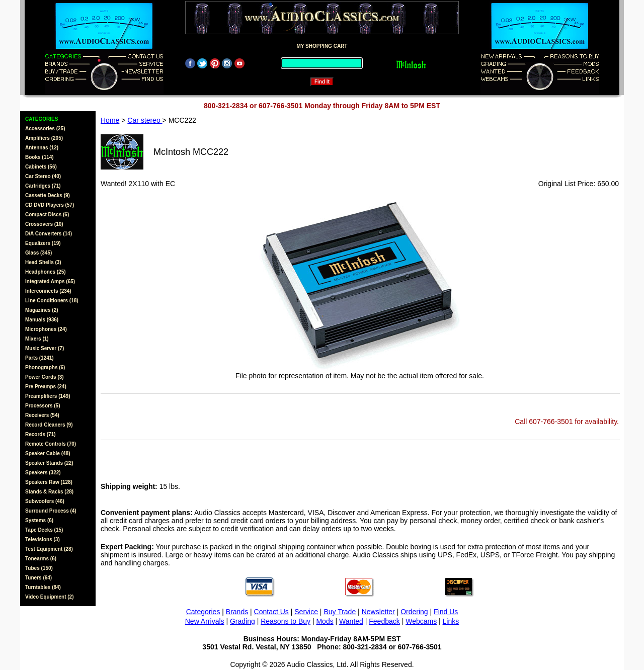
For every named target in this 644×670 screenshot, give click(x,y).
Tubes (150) (39, 568)
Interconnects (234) (48, 291)
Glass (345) (38, 253)
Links (451, 621)
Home (110, 120)
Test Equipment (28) (49, 549)
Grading (243, 621)
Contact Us (271, 612)
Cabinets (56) (41, 167)
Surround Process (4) (51, 511)
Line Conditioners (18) (52, 301)
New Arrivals (205, 621)
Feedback (384, 621)
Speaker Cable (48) (48, 453)
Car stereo (145, 120)
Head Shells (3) (43, 262)
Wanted (351, 621)
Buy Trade (340, 612)
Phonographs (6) (45, 367)
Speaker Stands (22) (49, 463)
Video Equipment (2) (50, 597)
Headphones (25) (46, 272)
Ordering (414, 612)
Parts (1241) (39, 358)
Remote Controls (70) (51, 444)
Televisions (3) (43, 539)
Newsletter (378, 612)
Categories (203, 612)
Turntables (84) (43, 587)
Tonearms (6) (41, 559)
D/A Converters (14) (49, 234)
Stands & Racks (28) (49, 492)
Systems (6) (39, 520)
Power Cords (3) (45, 377)
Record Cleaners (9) (49, 425)
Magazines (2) (42, 310)
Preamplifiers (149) (48, 396)
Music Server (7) (45, 348)
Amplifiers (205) (44, 138)
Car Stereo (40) (43, 176)
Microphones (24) (46, 329)
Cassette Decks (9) (48, 195)
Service (306, 612)
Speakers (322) (43, 473)
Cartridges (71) (43, 186)
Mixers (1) (37, 339)
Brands (237, 612)
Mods (325, 621)
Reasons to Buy (286, 621)
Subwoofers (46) (45, 501)
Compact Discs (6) (47, 215)
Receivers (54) (42, 415)
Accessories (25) (45, 129)
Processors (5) (43, 406)
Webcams (421, 621)
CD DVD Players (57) (50, 205)
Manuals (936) (42, 320)
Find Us (446, 612)
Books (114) (39, 157)
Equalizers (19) (43, 243)
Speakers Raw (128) (49, 482)
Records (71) (41, 434)
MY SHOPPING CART (322, 46)
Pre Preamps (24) (46, 387)
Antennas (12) (42, 148)
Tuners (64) (38, 578)
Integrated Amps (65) (50, 281)
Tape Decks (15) (44, 530)
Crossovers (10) (44, 224)
